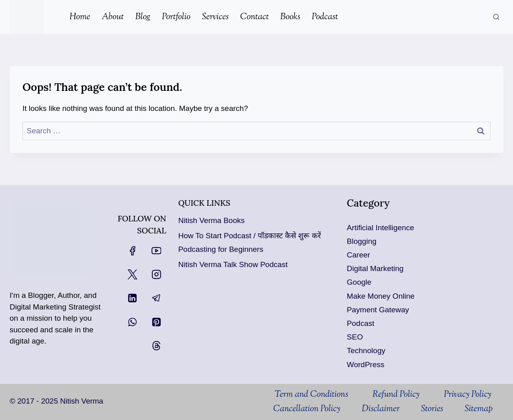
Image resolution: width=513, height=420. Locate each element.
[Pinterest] (156, 322)
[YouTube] (156, 250)
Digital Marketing (375, 268)
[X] (132, 274)
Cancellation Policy (307, 409)
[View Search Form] (496, 17)
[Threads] (156, 346)
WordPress (366, 365)
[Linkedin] (132, 298)
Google (359, 282)
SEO (355, 337)
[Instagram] (156, 274)
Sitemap (479, 409)
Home (80, 17)
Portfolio (176, 17)
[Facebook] (132, 250)
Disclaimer (381, 409)
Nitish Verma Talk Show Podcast (233, 264)
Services (215, 17)
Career (358, 255)
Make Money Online (381, 296)
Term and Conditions (311, 395)
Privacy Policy (467, 395)
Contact (254, 17)
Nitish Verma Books (212, 220)
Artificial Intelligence (380, 228)
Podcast (325, 17)
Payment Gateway (378, 310)
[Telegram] (156, 298)
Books (290, 17)
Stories (432, 409)
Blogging (362, 241)
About (113, 17)
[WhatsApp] (132, 322)
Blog (143, 17)
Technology (366, 351)
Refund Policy (396, 395)
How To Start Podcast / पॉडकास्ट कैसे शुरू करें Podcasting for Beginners (250, 242)
